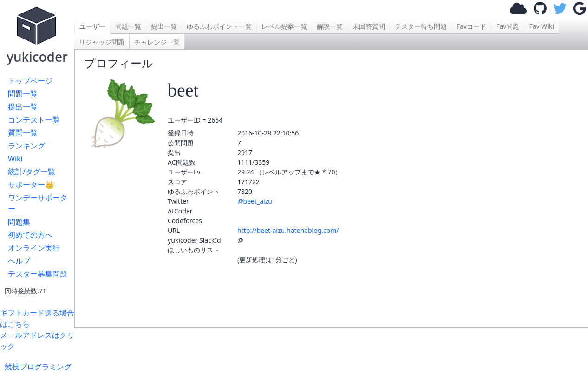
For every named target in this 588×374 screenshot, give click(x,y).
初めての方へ (30, 235)
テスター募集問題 (38, 274)
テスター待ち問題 (421, 26)
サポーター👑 (31, 185)
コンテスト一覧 (34, 120)
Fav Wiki (542, 26)
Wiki (15, 159)
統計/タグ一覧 (32, 172)
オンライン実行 (34, 248)
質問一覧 (23, 133)
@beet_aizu (255, 201)
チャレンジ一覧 (157, 42)
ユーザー (92, 26)
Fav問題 (508, 26)
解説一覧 (330, 26)
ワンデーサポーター (38, 203)
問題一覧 (23, 94)
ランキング (26, 146)
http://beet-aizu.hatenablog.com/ (288, 230)
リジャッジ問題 (102, 42)
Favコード (471, 26)
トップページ (30, 81)
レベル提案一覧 (284, 26)
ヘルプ (19, 261)
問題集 (19, 222)
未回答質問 (369, 26)
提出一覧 (23, 107)
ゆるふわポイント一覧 (219, 26)
